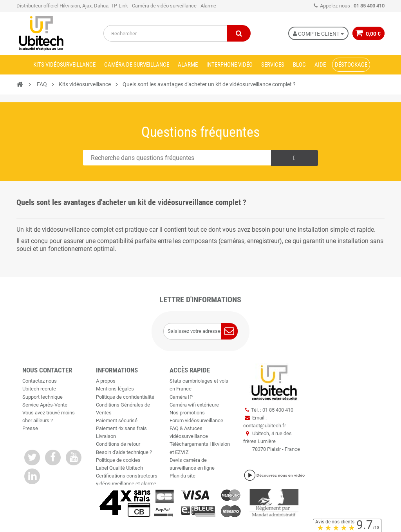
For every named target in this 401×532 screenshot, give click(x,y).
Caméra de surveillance (137, 65)
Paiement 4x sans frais (121, 428)
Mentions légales (115, 389)
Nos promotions (187, 413)
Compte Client (317, 34)
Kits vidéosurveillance (64, 65)
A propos (106, 381)
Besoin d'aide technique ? (124, 452)
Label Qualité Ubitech (119, 468)
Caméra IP (181, 397)
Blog (299, 65)
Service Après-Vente (45, 405)
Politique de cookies (118, 460)
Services (273, 65)
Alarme (188, 65)
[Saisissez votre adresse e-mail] (200, 331)
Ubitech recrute (39, 389)
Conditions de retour (118, 444)
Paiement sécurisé (117, 420)
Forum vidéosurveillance (196, 420)
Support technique (42, 397)
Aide (320, 65)
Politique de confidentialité (125, 397)
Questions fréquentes (200, 132)
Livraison (106, 436)
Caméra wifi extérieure (194, 405)
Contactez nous (40, 381)
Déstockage (351, 65)
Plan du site (182, 476)
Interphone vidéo (229, 65)
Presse (30, 428)
